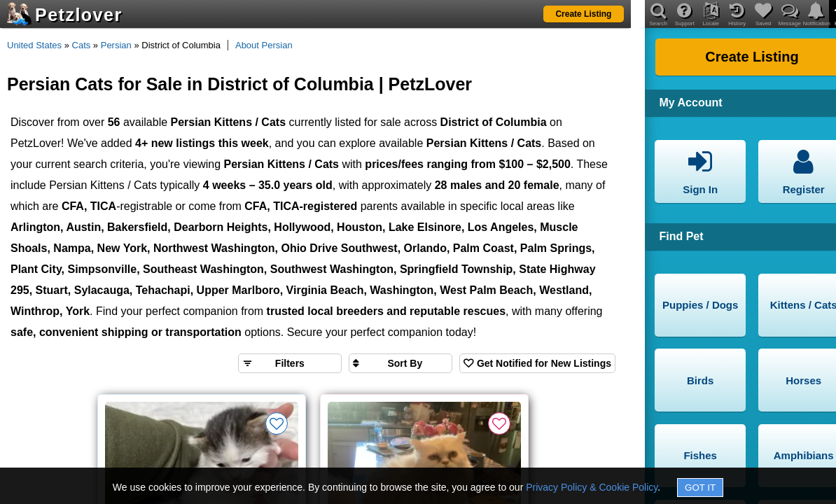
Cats (82, 45)
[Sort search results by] (400, 363)
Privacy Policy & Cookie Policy (592, 487)
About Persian (264, 45)
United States (34, 45)
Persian (116, 45)
